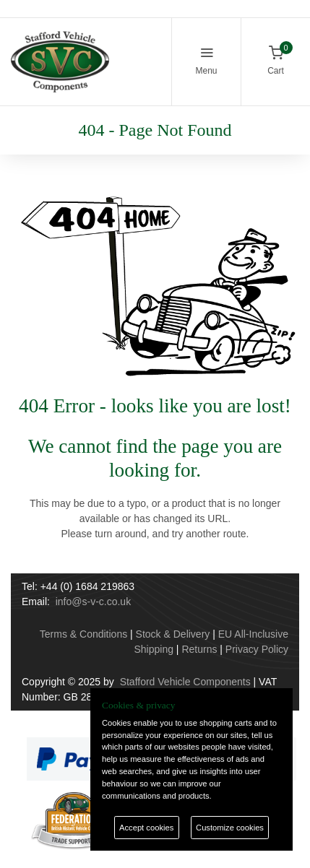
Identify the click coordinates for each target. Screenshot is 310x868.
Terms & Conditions (83, 634)
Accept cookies (146, 828)
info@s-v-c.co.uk (93, 602)
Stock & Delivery (173, 634)
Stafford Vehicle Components (185, 682)
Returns (199, 649)
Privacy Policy (257, 649)
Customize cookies (230, 828)
